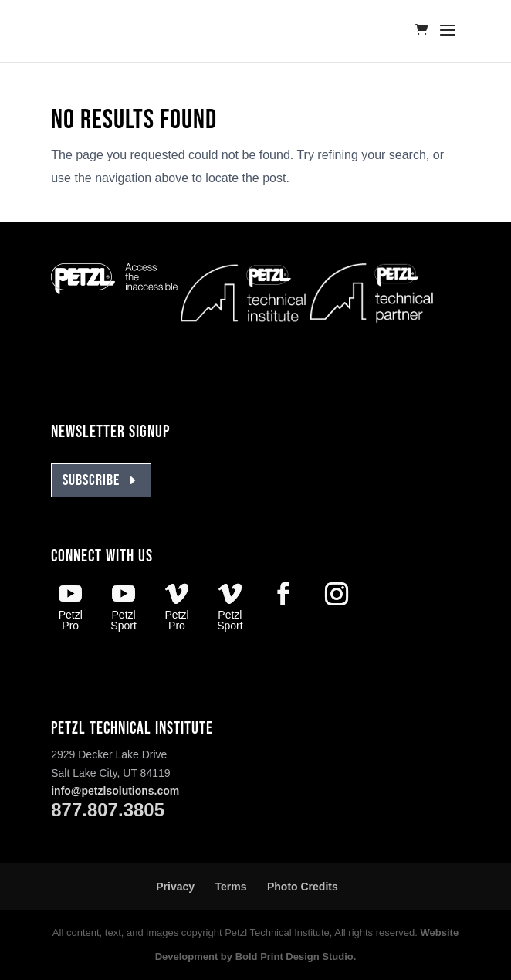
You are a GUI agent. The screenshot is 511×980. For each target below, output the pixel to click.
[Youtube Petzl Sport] (124, 607)
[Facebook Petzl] (283, 596)
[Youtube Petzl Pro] (70, 607)
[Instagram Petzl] (337, 596)
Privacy (175, 887)
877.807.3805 (108, 810)
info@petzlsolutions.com (115, 791)
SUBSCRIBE (91, 480)
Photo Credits (303, 887)
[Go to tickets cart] (425, 31)
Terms (231, 887)
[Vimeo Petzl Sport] (230, 607)
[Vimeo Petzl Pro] (177, 607)
